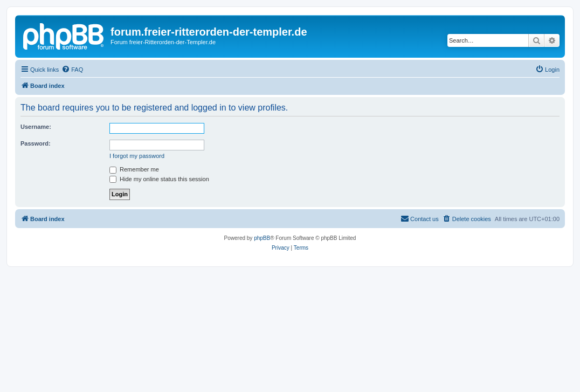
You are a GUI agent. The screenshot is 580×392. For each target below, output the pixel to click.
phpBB (262, 238)
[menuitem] (72, 70)
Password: (36, 143)
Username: (36, 127)
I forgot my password (137, 156)
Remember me (134, 169)
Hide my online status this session (159, 179)
